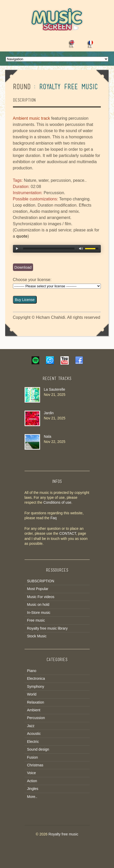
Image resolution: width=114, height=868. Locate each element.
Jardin (49, 413)
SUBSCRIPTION (41, 581)
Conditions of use (57, 502)
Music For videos (41, 597)
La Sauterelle (55, 389)
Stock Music (37, 636)
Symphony (36, 686)
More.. (32, 797)
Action (32, 781)
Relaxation (36, 702)
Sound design (38, 749)
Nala (48, 436)
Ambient (34, 710)
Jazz (31, 726)
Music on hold (38, 605)
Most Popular (38, 589)
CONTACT (68, 533)
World (32, 694)
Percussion (36, 718)
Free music (36, 620)
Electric (33, 742)
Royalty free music (63, 834)
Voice (32, 773)
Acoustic (34, 734)
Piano (32, 671)
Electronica (36, 678)
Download (23, 267)
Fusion (33, 757)
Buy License (25, 300)
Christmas (35, 765)
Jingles (33, 789)
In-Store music (39, 613)
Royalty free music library (47, 628)
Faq (54, 518)
